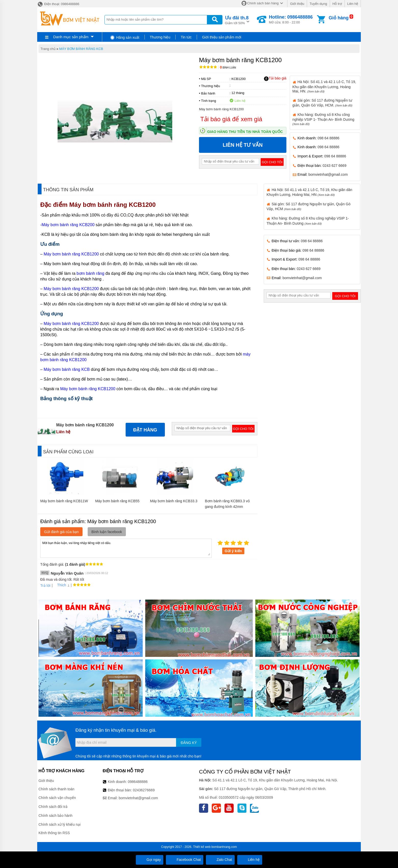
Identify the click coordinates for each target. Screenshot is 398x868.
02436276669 (144, 790)
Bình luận (228, 68)
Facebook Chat (185, 860)
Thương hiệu (160, 37)
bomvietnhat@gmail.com (328, 174)
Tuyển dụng (318, 4)
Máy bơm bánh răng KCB (67, 369)
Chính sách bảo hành (55, 816)
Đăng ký (189, 743)
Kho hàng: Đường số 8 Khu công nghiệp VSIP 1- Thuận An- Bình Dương (323, 119)
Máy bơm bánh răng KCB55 (117, 501)
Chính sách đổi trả (53, 807)
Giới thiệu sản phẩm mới (222, 37)
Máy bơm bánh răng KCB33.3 (174, 501)
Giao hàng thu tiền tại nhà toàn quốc (245, 132)
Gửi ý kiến (233, 551)
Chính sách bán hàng (263, 3)
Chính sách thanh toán (56, 789)
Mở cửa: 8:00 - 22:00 (291, 19)
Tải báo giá (275, 78)
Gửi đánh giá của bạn (61, 532)
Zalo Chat (220, 860)
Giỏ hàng (339, 18)
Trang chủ (48, 49)
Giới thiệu (297, 4)
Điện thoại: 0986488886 (58, 4)
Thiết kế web (202, 847)
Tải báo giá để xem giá (231, 119)
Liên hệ (353, 4)
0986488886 (138, 782)
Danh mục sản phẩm (71, 37)
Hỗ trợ (337, 4)
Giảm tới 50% (237, 20)
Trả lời (45, 586)
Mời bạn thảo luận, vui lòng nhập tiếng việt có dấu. (126, 548)
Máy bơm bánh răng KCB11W (64, 501)
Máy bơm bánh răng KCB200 (68, 225)
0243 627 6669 (334, 166)
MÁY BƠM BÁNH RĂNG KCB (81, 49)
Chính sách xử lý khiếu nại (59, 824)
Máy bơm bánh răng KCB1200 (113, 205)
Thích (60, 585)
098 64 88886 (328, 138)
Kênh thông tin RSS (54, 833)
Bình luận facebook (107, 532)
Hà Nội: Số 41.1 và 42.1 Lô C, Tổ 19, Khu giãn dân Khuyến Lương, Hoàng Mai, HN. (324, 86)
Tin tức (186, 37)
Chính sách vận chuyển (57, 798)
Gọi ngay (150, 860)
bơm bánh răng (91, 273)
